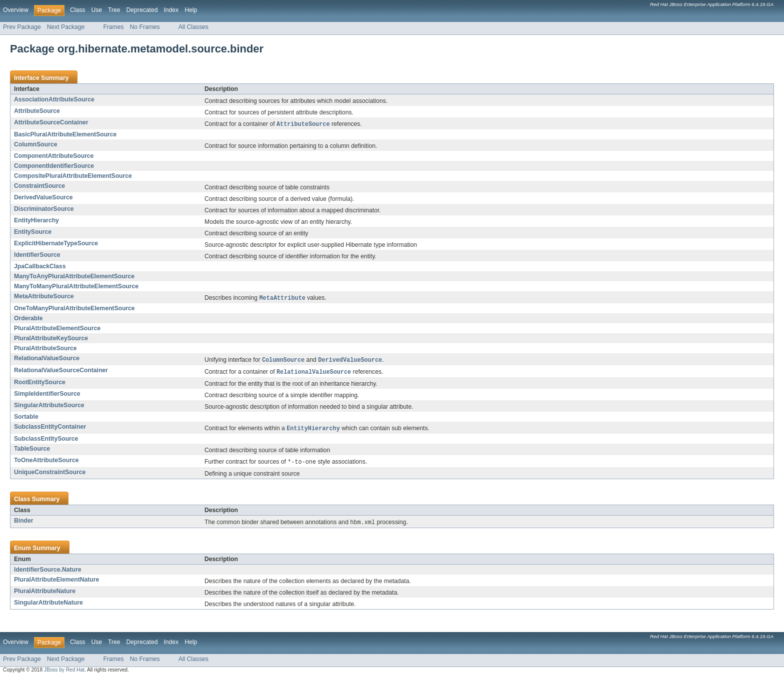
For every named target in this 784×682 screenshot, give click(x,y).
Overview (16, 10)
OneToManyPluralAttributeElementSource (74, 309)
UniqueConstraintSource (50, 475)
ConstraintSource (39, 186)
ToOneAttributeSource (46, 463)
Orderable (28, 319)
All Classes (193, 27)
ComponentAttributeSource (54, 156)
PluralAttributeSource (45, 349)
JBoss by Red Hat (64, 673)
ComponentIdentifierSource (54, 166)
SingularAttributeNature (48, 606)
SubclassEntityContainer (50, 429)
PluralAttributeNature (45, 595)
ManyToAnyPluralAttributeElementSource (74, 277)
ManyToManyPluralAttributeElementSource (76, 287)
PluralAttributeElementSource (57, 329)
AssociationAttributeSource (54, 99)
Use (96, 10)
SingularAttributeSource (49, 407)
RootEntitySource (40, 384)
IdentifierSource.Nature (47, 573)
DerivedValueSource (43, 198)
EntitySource (33, 232)
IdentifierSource (37, 255)
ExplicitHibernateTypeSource (56, 244)
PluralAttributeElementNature (56, 583)
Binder (24, 524)
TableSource (32, 451)
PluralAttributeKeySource (51, 339)
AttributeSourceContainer (51, 122)
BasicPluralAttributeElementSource (65, 135)
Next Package (66, 27)
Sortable (26, 419)
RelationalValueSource (47, 359)
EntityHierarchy (36, 221)
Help (191, 10)
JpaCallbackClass (40, 267)
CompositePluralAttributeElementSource (73, 176)
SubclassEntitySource (46, 441)
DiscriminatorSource (44, 209)
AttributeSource (37, 111)
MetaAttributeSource (44, 297)
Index (171, 10)
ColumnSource (35, 145)
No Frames (145, 27)
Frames (113, 27)
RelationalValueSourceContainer (61, 372)
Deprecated (142, 10)
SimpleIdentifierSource (47, 396)
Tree (114, 10)
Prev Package (22, 27)
